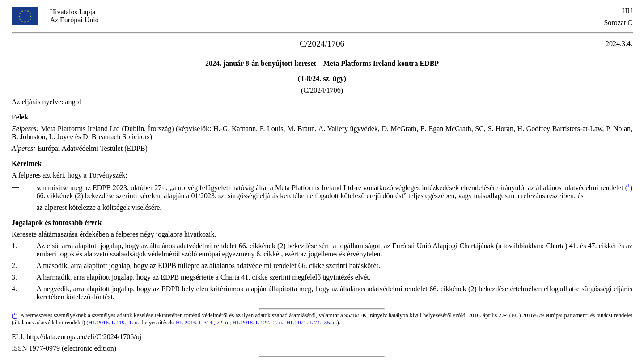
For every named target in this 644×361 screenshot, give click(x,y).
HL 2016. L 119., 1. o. (114, 323)
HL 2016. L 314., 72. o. (203, 323)
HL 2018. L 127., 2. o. (258, 323)
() (629, 188)
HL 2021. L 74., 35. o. (312, 323)
